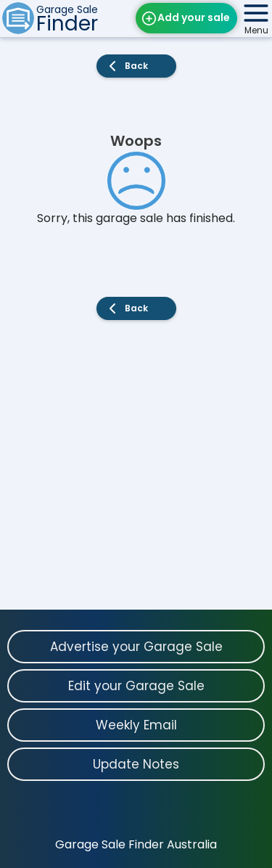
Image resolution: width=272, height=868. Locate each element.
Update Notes (136, 764)
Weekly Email (136, 725)
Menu (256, 30)
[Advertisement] (136, 474)
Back (136, 66)
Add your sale (194, 17)
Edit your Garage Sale (136, 686)
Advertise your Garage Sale (136, 647)
